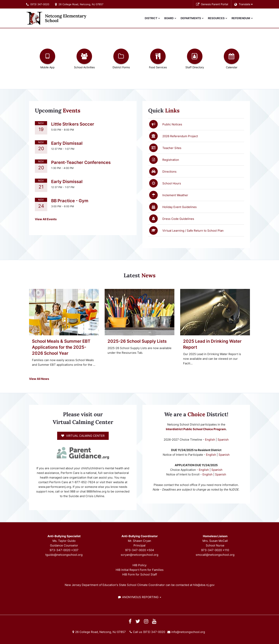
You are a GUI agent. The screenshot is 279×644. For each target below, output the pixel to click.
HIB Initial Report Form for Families (140, 570)
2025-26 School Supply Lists (137, 341)
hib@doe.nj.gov (204, 585)
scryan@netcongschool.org (139, 555)
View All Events (46, 219)
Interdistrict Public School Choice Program (196, 429)
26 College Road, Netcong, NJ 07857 (81, 4)
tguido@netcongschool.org (64, 555)
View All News (39, 379)
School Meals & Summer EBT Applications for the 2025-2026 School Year (61, 347)
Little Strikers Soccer (73, 124)
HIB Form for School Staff (140, 574)
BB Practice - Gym (70, 201)
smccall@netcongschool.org (215, 555)
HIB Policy (139, 565)
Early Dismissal (67, 143)
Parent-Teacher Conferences (81, 162)
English (210, 440)
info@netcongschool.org (188, 632)
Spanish (223, 440)
